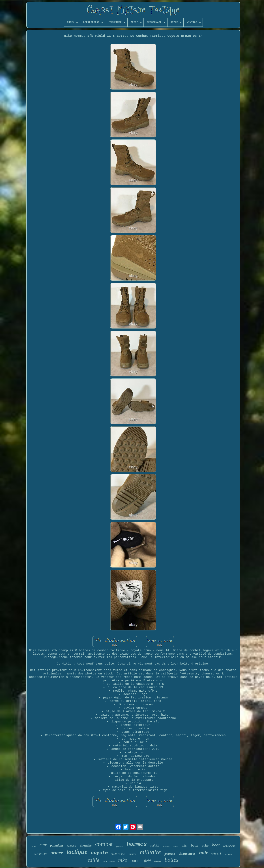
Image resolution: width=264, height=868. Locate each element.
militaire (150, 852)
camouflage (229, 846)
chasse (133, 854)
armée (57, 853)
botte (195, 845)
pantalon (170, 854)
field (147, 861)
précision (109, 862)
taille (94, 860)
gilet (184, 846)
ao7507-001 (40, 854)
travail (176, 846)
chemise (86, 845)
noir (203, 853)
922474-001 (118, 854)
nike (123, 860)
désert (216, 853)
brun (34, 846)
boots (135, 861)
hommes (137, 844)
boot (216, 845)
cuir (43, 845)
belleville (72, 846)
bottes (171, 860)
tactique (77, 852)
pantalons (57, 845)
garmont (120, 846)
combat (104, 844)
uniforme (229, 854)
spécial (155, 846)
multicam (166, 846)
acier (205, 845)
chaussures (187, 853)
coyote (99, 853)
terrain (158, 862)
